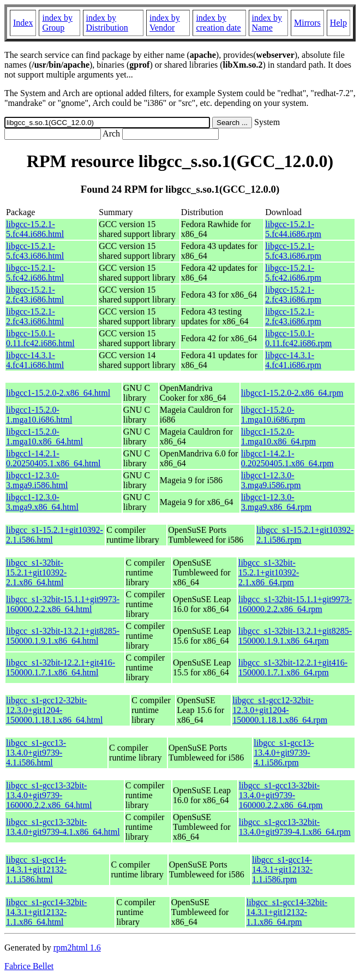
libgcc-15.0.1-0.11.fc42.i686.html (40, 338)
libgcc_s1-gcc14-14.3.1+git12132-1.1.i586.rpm (282, 869)
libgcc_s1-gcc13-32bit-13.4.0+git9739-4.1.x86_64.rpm (295, 827)
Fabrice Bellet (29, 966)
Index (23, 23)
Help (338, 23)
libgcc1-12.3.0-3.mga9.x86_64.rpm (276, 502)
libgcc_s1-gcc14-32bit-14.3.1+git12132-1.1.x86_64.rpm (287, 912)
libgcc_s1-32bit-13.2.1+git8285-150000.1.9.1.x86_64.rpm (295, 636)
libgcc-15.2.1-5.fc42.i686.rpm (293, 273)
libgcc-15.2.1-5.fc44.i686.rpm (293, 229)
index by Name (267, 23)
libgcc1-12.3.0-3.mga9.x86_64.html (42, 502)
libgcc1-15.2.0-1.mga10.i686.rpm (273, 415)
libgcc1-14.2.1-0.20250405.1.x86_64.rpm (287, 458)
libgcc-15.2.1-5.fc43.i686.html (35, 251)
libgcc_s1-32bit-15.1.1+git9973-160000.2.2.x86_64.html (63, 604)
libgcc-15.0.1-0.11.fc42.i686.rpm (298, 338)
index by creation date (218, 23)
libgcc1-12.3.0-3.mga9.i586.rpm (271, 480)
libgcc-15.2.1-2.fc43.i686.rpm (293, 295)
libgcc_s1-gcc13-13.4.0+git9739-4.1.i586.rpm (284, 753)
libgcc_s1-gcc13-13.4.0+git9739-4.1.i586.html (36, 753)
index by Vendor (165, 23)
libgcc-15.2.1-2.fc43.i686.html (35, 295)
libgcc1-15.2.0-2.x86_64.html (58, 393)
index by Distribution (107, 23)
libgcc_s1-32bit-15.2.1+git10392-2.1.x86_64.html (36, 572)
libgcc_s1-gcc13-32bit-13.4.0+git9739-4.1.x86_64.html (63, 827)
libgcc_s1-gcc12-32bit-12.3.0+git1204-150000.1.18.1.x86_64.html (54, 710)
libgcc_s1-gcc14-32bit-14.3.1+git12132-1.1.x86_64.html (46, 912)
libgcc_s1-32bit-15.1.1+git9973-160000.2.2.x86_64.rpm (295, 604)
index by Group (57, 23)
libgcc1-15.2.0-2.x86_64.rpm (292, 393)
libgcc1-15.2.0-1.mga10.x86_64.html (44, 436)
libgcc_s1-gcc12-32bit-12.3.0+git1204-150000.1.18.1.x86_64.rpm (280, 710)
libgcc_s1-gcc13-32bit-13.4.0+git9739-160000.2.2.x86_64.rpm (281, 795)
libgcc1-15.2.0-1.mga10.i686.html (39, 415)
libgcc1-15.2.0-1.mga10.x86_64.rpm (278, 436)
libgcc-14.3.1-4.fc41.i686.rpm (293, 360)
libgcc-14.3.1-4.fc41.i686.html (35, 360)
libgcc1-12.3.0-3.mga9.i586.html (37, 480)
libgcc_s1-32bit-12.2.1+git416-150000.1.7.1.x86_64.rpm (293, 667)
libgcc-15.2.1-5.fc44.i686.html (35, 229)
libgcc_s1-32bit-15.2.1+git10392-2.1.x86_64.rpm (269, 572)
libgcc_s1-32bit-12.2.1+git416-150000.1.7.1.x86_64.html (61, 667)
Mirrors (307, 23)
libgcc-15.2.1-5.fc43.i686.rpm (293, 251)
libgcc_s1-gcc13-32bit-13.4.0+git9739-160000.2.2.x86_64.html (49, 795)
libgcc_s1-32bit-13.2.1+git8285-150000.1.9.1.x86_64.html (63, 636)
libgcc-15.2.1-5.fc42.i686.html (35, 273)
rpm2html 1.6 (77, 948)
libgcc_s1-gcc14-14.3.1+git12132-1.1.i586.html (36, 869)
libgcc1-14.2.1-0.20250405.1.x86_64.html (53, 458)
